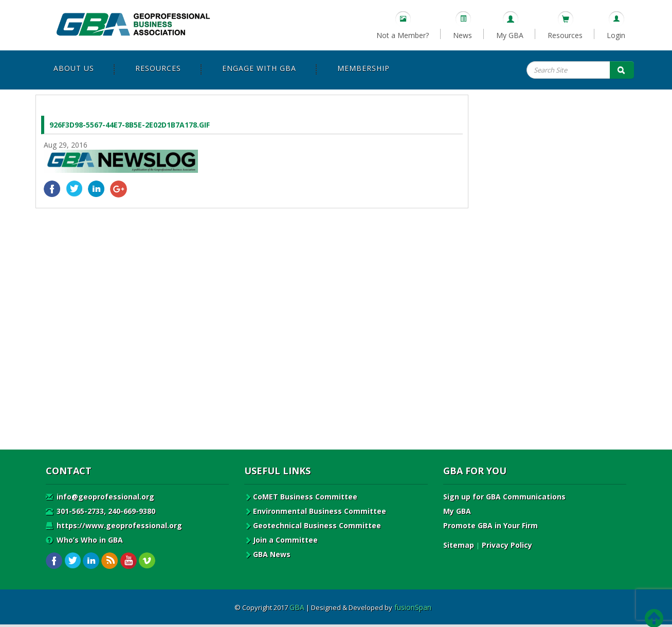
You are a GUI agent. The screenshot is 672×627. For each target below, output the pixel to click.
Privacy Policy (507, 545)
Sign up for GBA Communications (504, 497)
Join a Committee (281, 540)
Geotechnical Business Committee (313, 525)
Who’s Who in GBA (84, 540)
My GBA (510, 35)
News (462, 35)
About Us (74, 68)
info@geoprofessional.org (100, 497)
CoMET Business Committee (301, 497)
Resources (565, 35)
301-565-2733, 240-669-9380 (101, 511)
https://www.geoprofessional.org (114, 525)
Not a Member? (403, 35)
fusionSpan (413, 607)
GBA (297, 607)
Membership (364, 68)
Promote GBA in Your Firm (491, 525)
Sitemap (459, 545)
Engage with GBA (259, 68)
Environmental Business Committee (315, 511)
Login (616, 35)
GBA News (267, 554)
